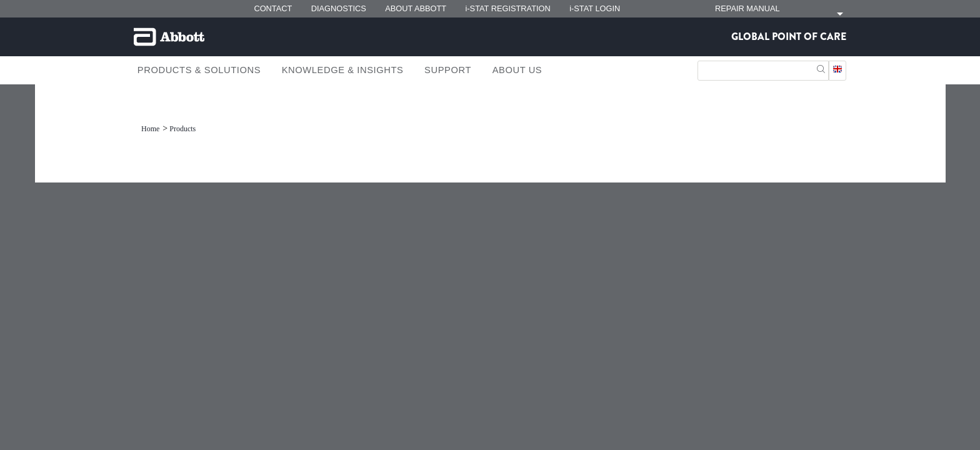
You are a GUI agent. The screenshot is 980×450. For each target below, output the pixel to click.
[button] (821, 68)
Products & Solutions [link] (199, 70)
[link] (151, 129)
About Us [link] (517, 70)
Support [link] (448, 70)
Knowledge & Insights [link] (343, 70)
